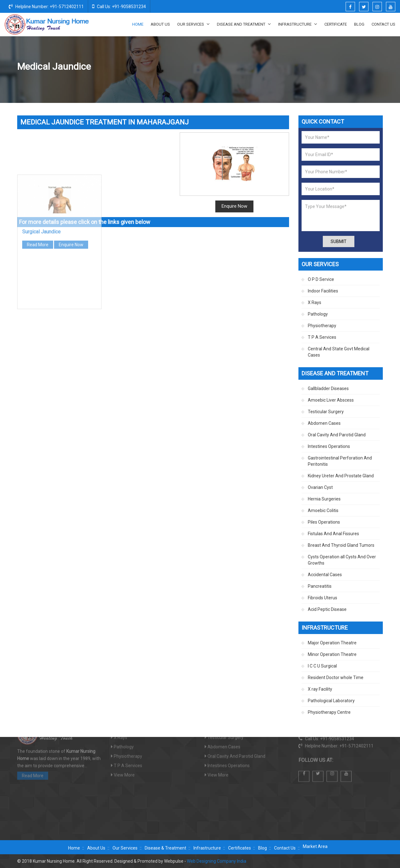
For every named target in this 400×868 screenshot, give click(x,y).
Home (138, 24)
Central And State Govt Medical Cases (339, 352)
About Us (160, 24)
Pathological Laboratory (331, 701)
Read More (38, 170)
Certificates (240, 848)
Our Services (193, 24)
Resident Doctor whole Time (336, 678)
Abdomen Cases (324, 423)
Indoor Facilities (323, 291)
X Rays (315, 302)
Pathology (318, 314)
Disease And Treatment (244, 24)
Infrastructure (298, 24)
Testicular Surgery (326, 412)
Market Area (315, 846)
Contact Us (383, 24)
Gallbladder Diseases (302, 67)
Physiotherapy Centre (329, 712)
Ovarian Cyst (320, 487)
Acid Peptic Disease (327, 609)
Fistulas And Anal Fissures (333, 534)
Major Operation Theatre (332, 643)
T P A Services (322, 337)
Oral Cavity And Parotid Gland (337, 435)
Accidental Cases (325, 575)
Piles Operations (324, 522)
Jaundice (336, 67)
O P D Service (321, 279)
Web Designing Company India (217, 861)
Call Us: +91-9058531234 (119, 6)
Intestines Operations (329, 446)
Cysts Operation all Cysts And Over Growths (342, 560)
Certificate (336, 24)
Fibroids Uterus (322, 598)
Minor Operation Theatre (332, 654)
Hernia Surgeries (324, 499)
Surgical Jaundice (41, 157)
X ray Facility (320, 689)
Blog (359, 24)
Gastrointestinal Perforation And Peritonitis (340, 461)
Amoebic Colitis (323, 510)
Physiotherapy (322, 326)
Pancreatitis (320, 586)
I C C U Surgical (322, 666)
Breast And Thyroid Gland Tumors (341, 545)
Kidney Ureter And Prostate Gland (341, 476)
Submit (339, 241)
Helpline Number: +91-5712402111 (46, 6)
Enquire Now (234, 206)
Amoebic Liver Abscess (331, 400)
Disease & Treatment (165, 848)
